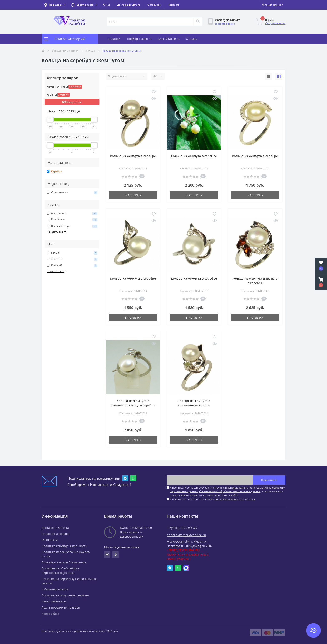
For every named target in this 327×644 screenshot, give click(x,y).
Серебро (75, 86)
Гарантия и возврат (56, 534)
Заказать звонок (225, 24)
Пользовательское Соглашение (64, 562)
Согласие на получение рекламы (65, 595)
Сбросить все (72, 102)
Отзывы (192, 39)
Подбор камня (139, 39)
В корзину (133, 195)
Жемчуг (64, 95)
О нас (107, 5)
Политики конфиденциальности (235, 488)
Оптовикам (154, 5)
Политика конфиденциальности (64, 546)
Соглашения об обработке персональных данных (230, 491)
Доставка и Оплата (129, 5)
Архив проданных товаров (61, 607)
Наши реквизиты (54, 601)
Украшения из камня (65, 51)
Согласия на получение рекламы (235, 499)
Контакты (174, 5)
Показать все (57, 232)
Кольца (90, 51)
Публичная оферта (55, 589)
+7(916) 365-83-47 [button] (182, 528)
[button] (84, 5)
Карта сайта (50, 613)
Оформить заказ (275, 23)
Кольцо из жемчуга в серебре (133, 156)
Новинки (114, 39)
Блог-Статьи (169, 39)
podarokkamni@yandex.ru (186, 535)
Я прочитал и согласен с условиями (213, 499)
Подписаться (269, 480)
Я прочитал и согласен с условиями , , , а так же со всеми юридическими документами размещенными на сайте (227, 491)
